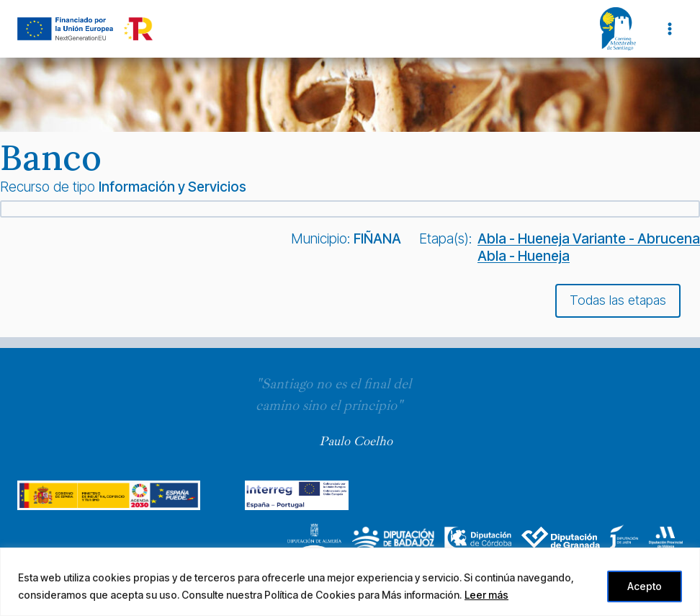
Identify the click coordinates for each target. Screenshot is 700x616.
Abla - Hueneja (524, 256)
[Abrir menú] (669, 28)
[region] (350, 582)
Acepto (644, 586)
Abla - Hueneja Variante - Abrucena (589, 238)
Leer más (486, 595)
